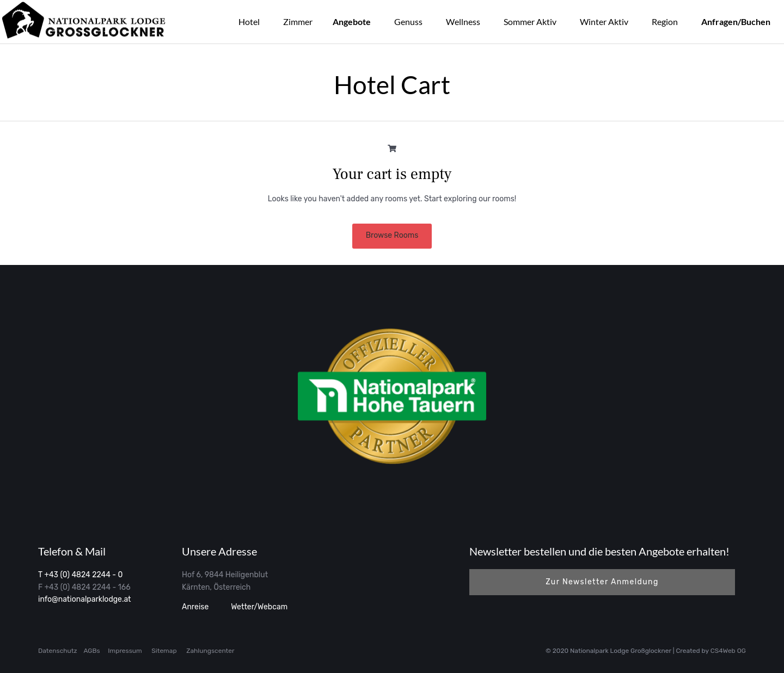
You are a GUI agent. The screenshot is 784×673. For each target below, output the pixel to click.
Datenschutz (58, 651)
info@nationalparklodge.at (85, 599)
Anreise (195, 607)
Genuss (408, 21)
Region (665, 21)
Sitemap (164, 651)
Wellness (463, 21)
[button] (602, 582)
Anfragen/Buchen (736, 21)
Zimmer (298, 21)
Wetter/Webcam (258, 607)
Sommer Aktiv (530, 21)
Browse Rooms (392, 235)
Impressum (125, 651)
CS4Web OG (728, 651)
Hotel (249, 21)
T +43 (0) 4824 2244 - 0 (80, 575)
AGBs (91, 651)
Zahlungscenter (210, 651)
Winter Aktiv (604, 21)
